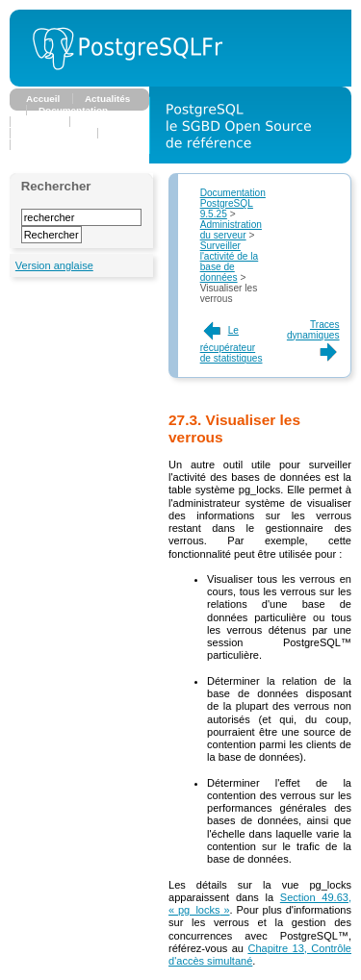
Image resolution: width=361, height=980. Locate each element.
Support (40, 145)
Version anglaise (54, 265)
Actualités (107, 99)
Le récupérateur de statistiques (232, 344)
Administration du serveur (231, 230)
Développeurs (54, 133)
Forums (39, 122)
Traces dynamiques (313, 338)
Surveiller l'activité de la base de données (230, 262)
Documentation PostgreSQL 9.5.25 (233, 203)
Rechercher (56, 186)
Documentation (73, 110)
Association (109, 122)
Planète (127, 133)
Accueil (43, 99)
